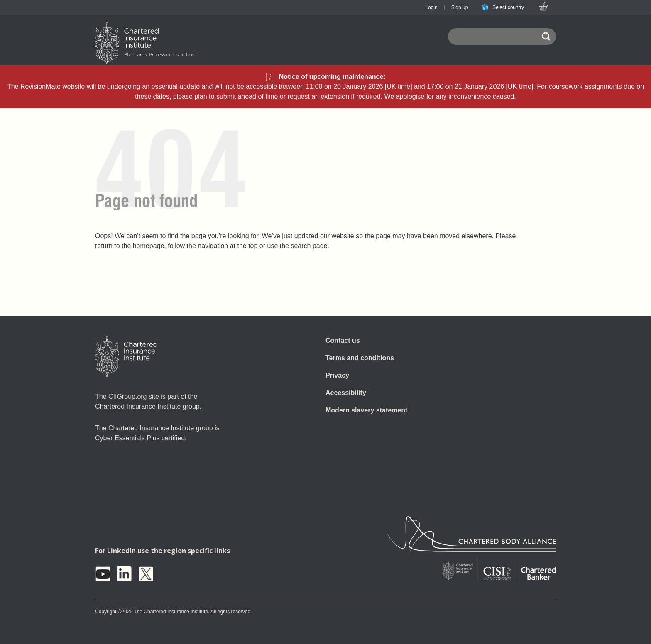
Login (431, 7)
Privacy (337, 375)
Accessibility (346, 393)
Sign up (460, 7)
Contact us (343, 340)
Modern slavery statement (366, 410)
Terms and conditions (360, 358)
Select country (508, 7)
